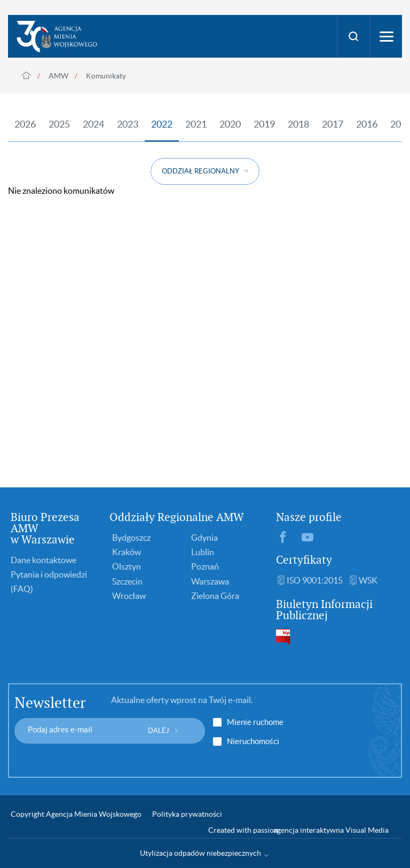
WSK (368, 580)
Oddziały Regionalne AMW (177, 517)
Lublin (203, 552)
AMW (58, 76)
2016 (367, 124)
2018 (298, 124)
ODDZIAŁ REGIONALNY (200, 171)
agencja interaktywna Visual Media (331, 830)
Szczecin (127, 581)
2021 (196, 124)
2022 (162, 124)
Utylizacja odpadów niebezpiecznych (200, 853)
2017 (333, 124)
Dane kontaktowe (44, 560)
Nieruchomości (253, 741)
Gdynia (204, 538)
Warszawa (210, 581)
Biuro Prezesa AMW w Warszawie (45, 528)
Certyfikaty (304, 560)
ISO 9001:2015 (315, 580)
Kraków (127, 552)
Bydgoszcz (131, 538)
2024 (93, 124)
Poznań (205, 566)
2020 (230, 124)
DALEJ (159, 731)
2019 (264, 124)
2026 (25, 124)
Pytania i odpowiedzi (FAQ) (49, 582)
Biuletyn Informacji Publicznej (324, 610)
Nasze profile (309, 517)
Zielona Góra (215, 596)
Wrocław (129, 596)
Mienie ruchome (255, 722)
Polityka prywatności (187, 814)
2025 (59, 124)
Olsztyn (127, 566)
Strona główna (26, 75)
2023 (128, 124)
